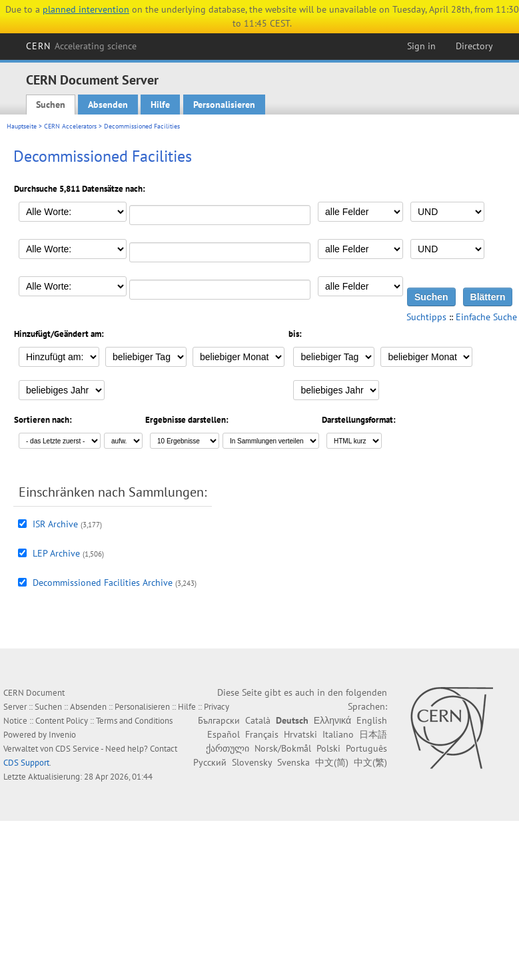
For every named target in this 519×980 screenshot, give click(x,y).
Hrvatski (300, 734)
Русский (210, 762)
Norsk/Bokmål (283, 748)
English (372, 720)
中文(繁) (370, 762)
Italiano (338, 734)
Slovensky (252, 762)
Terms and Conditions (134, 721)
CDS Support (26, 763)
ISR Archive (55, 524)
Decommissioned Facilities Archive (103, 583)
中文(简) (332, 762)
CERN (81, 46)
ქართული (228, 748)
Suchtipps (426, 317)
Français (262, 734)
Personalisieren (224, 105)
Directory (474, 46)
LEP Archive (56, 553)
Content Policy (62, 721)
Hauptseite (22, 126)
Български (219, 720)
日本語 (373, 734)
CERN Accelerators (70, 126)
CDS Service (77, 749)
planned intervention (86, 9)
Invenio (62, 735)
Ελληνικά (332, 720)
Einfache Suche (486, 317)
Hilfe (160, 105)
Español (224, 734)
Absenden (108, 105)
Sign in (421, 46)
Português (366, 748)
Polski (328, 748)
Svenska (293, 762)
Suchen (51, 105)
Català (258, 720)
